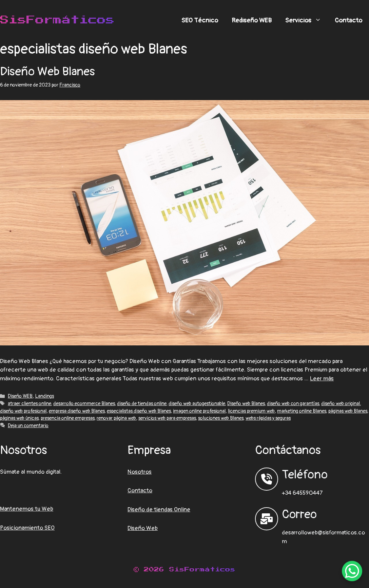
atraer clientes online (29, 404)
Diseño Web (143, 528)
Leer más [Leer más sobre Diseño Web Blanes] (322, 378)
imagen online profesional (199, 411)
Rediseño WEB (252, 20)
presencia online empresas (67, 418)
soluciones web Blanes (221, 418)
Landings (44, 396)
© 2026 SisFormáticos (184, 570)
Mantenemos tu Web (27, 509)
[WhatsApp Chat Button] (352, 571)
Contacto (348, 20)
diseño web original (341, 404)
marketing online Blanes (302, 411)
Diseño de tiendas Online (159, 509)
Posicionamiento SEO (27, 528)
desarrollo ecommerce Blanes (84, 404)
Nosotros (140, 472)
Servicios (307, 20)
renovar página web (116, 418)
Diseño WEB (20, 396)
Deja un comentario (28, 426)
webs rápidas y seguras (268, 418)
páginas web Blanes (348, 411)
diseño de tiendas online (142, 404)
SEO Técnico (200, 20)
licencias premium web (251, 411)
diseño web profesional (23, 411)
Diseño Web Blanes (47, 72)
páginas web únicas (19, 418)
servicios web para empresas (167, 418)
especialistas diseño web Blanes (139, 411)
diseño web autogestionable (197, 404)
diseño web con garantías (293, 404)
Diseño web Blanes (246, 404)
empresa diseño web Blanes (77, 411)
